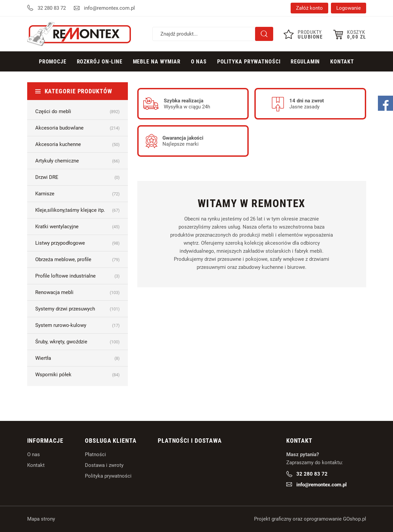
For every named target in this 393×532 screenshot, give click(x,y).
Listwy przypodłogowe (78, 243)
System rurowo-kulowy (78, 325)
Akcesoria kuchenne (78, 144)
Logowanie (349, 8)
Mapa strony (41, 519)
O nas (34, 454)
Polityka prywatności (249, 62)
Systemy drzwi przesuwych (78, 309)
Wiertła (78, 358)
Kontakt (342, 62)
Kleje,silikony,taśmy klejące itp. (78, 210)
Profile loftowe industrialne (78, 276)
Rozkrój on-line (100, 62)
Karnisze (78, 194)
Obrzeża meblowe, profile (78, 259)
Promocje (53, 62)
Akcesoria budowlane (78, 128)
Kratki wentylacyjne (78, 227)
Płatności (95, 454)
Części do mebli (78, 111)
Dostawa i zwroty (104, 465)
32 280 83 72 (52, 8)
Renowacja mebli (78, 292)
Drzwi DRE (78, 177)
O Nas (199, 62)
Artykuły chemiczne (78, 161)
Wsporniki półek (78, 375)
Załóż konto (309, 8)
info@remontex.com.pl (109, 8)
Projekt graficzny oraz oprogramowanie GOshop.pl (310, 519)
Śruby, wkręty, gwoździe (78, 342)
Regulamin (305, 62)
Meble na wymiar (157, 62)
